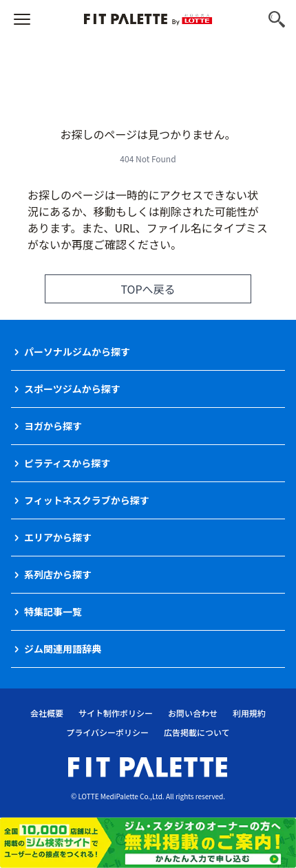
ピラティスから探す (67, 463)
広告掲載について (197, 732)
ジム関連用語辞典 (63, 649)
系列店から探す (58, 574)
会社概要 (47, 713)
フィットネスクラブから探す (87, 500)
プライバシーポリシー (107, 732)
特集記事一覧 (53, 611)
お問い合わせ (193, 713)
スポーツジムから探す (72, 389)
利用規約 (249, 713)
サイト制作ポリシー (116, 713)
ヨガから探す (53, 426)
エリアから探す (58, 537)
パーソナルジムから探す (77, 351)
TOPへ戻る (148, 289)
